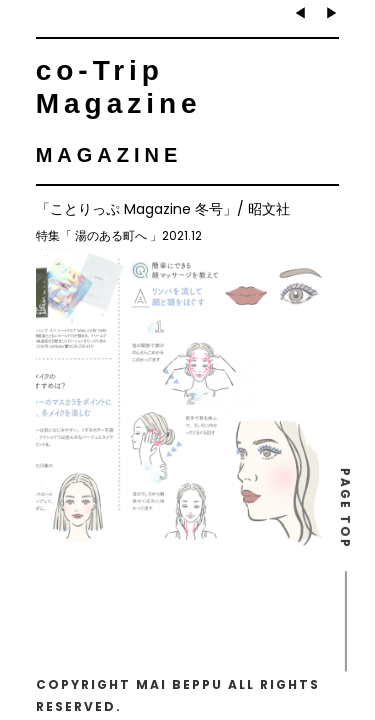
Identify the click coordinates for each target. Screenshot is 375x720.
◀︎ (300, 13)
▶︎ (332, 13)
